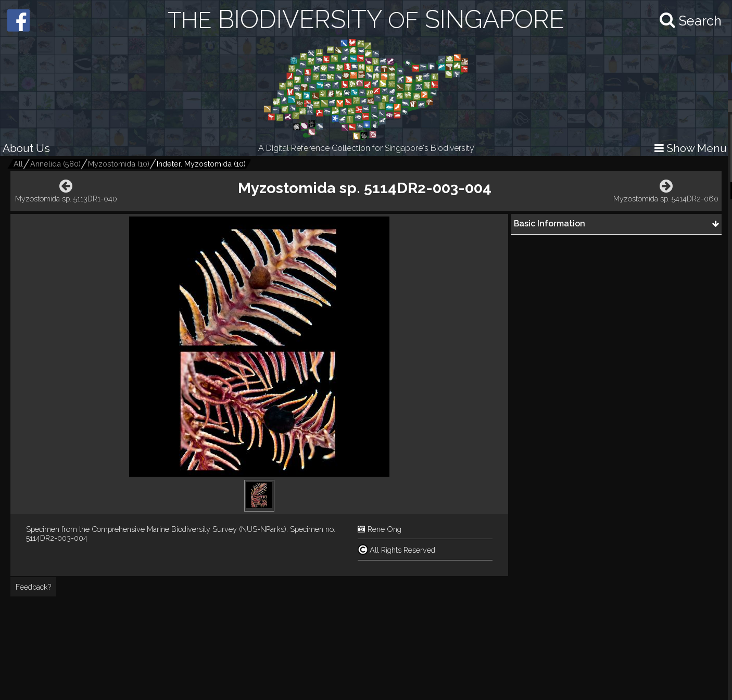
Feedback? (33, 587)
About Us (26, 148)
